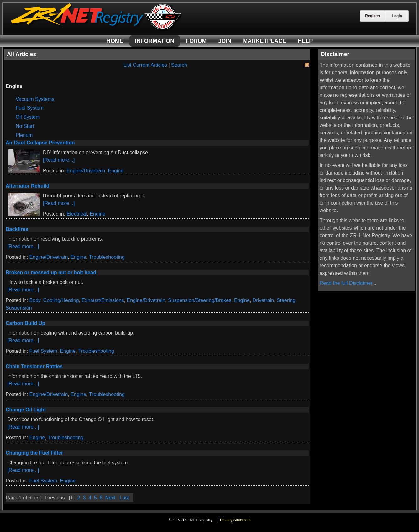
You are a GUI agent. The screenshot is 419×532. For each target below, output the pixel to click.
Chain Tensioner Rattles (34, 366)
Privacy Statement (235, 520)
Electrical (77, 214)
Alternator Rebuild (28, 186)
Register (373, 16)
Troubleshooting (107, 257)
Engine (116, 171)
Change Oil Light (26, 410)
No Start (25, 126)
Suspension (19, 308)
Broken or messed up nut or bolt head (51, 272)
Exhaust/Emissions (103, 300)
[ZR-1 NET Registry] (97, 29)
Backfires (17, 229)
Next (110, 498)
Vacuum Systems (35, 99)
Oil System (28, 117)
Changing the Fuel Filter (34, 453)
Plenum (24, 135)
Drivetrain (263, 300)
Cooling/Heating (61, 300)
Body (35, 300)
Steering (286, 300)
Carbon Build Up (25, 323)
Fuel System (30, 108)
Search (179, 65)
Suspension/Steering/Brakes (200, 300)
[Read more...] (59, 160)
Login (397, 16)
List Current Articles (145, 65)
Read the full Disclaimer (346, 283)
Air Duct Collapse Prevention (40, 143)
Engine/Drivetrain (86, 171)
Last (124, 498)
